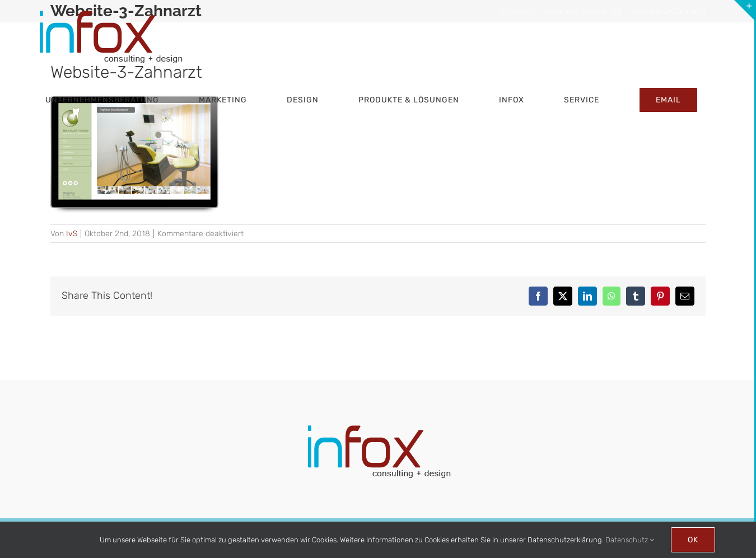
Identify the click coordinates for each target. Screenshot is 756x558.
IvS (72, 234)
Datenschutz (630, 540)
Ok (693, 540)
